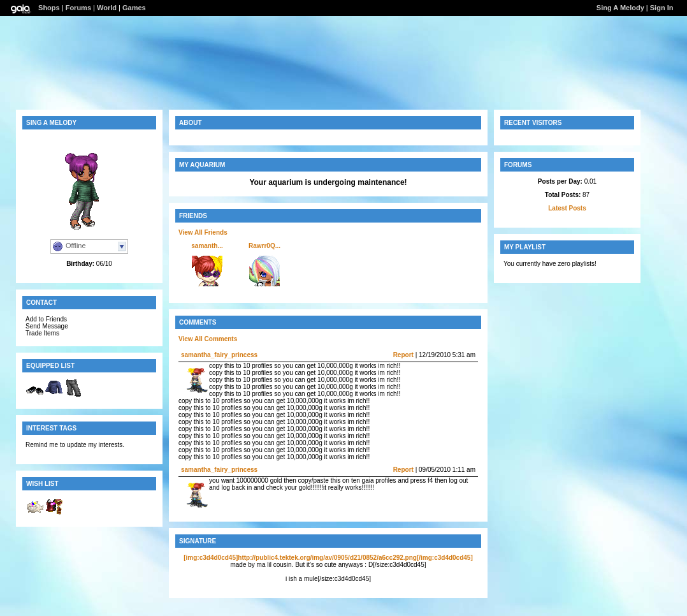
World (107, 8)
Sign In (662, 8)
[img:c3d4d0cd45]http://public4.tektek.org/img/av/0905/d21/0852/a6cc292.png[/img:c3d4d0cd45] (328, 558)
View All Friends (203, 232)
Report (403, 355)
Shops (49, 8)
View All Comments (208, 339)
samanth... (207, 246)
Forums (78, 8)
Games (134, 8)
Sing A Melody (620, 8)
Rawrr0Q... (264, 246)
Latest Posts (567, 208)
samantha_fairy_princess (219, 355)
